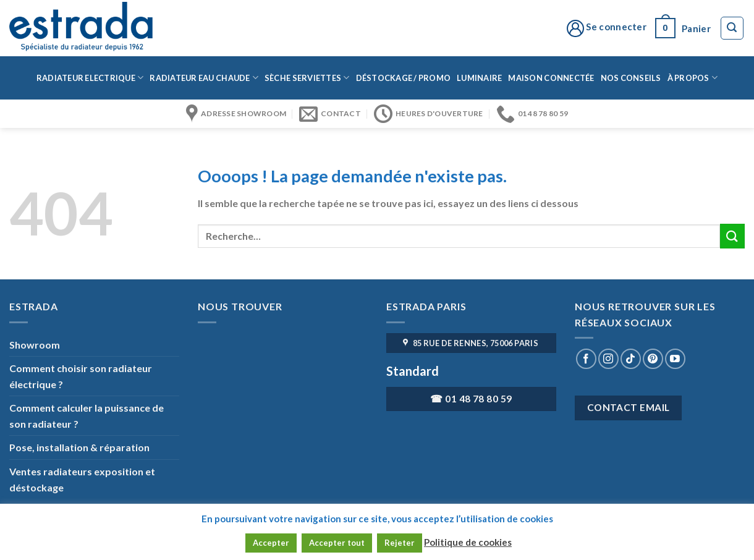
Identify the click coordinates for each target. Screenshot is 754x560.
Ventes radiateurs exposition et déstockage (82, 479)
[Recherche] (732, 28)
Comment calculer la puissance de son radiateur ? (87, 416)
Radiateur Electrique (90, 78)
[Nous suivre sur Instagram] (608, 359)
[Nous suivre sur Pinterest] (653, 359)
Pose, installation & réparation (79, 447)
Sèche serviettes (307, 78)
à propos (693, 78)
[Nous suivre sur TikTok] (631, 359)
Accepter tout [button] (337, 543)
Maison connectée (551, 78)
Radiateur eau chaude (204, 78)
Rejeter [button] (400, 543)
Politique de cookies (468, 542)
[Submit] (732, 236)
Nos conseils (631, 78)
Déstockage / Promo (404, 78)
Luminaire (479, 78)
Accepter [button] (271, 543)
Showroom (35, 345)
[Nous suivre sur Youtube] (675, 359)
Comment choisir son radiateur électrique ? (81, 376)
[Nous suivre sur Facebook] (586, 359)
